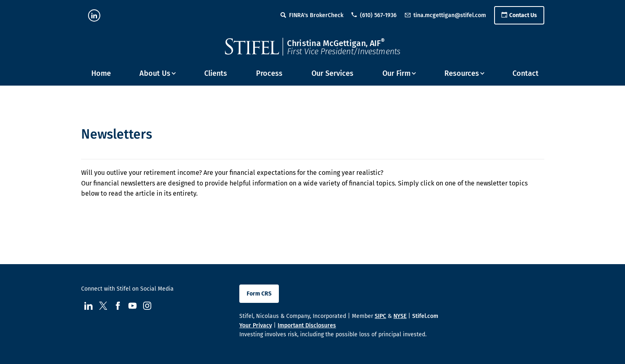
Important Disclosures (307, 325)
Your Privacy (256, 325)
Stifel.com (425, 316)
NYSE (400, 316)
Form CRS (259, 294)
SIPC (380, 316)
